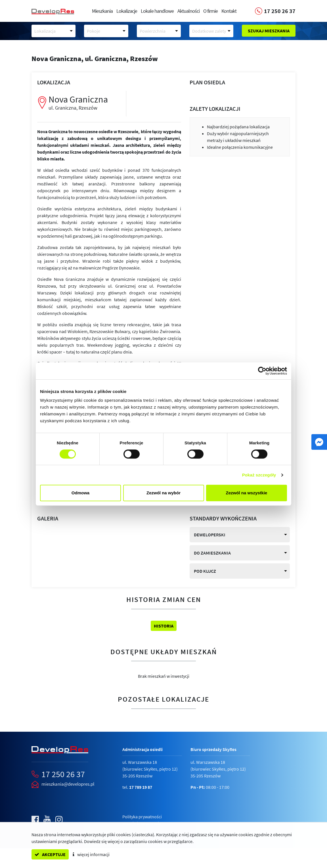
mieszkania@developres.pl (68, 784)
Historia (164, 626)
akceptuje (50, 854)
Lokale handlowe (157, 11)
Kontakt (229, 11)
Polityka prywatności (142, 817)
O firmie (210, 11)
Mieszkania (102, 11)
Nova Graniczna (83, 102)
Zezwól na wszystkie (247, 493)
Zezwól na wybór (163, 493)
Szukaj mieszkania (269, 31)
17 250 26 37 (63, 774)
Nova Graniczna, (95, 58)
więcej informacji (91, 854)
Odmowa (80, 493)
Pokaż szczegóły (259, 475)
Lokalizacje (127, 11)
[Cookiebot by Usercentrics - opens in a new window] (262, 371)
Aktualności (188, 11)
